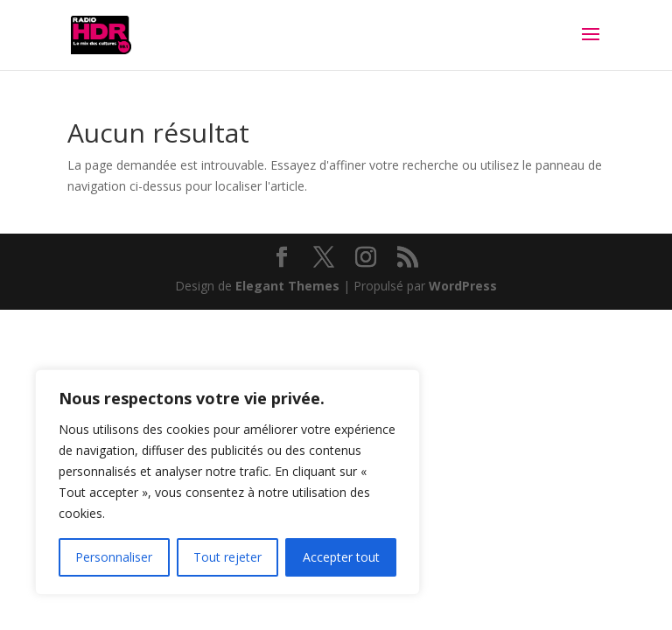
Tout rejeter (227, 557)
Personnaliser (114, 557)
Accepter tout (341, 557)
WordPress (463, 286)
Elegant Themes (287, 286)
